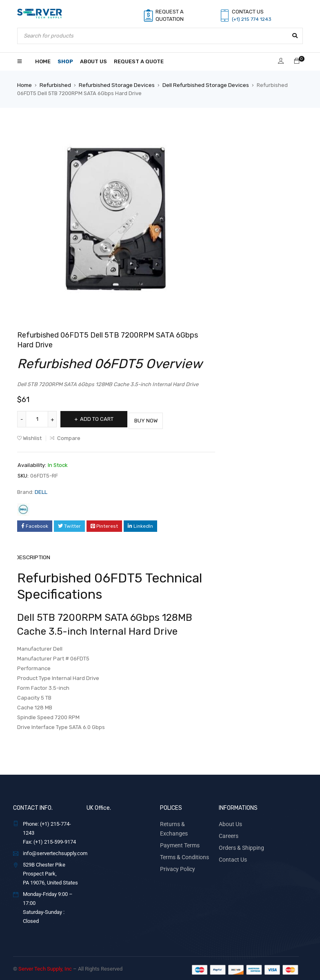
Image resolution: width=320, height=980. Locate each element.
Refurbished (55, 85)
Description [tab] (34, 554)
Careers (228, 832)
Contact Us (231, 855)
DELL (41, 490)
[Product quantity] (38, 419)
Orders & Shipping (239, 844)
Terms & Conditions (182, 844)
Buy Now (156, 419)
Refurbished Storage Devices (115, 85)
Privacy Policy (176, 855)
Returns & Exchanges (184, 821)
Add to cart (100, 419)
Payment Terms (178, 832)
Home (24, 85)
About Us (229, 821)
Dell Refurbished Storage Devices (202, 85)
